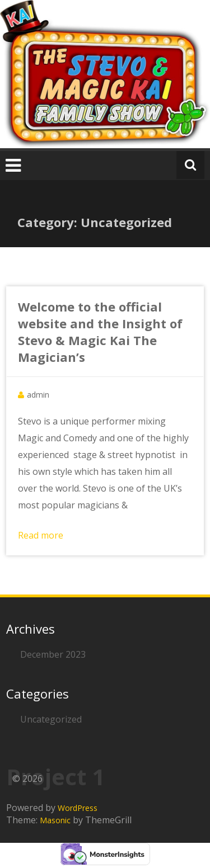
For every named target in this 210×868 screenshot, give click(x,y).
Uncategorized (51, 719)
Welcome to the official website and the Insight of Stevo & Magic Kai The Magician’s (100, 332)
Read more (41, 535)
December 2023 (53, 654)
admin (38, 395)
